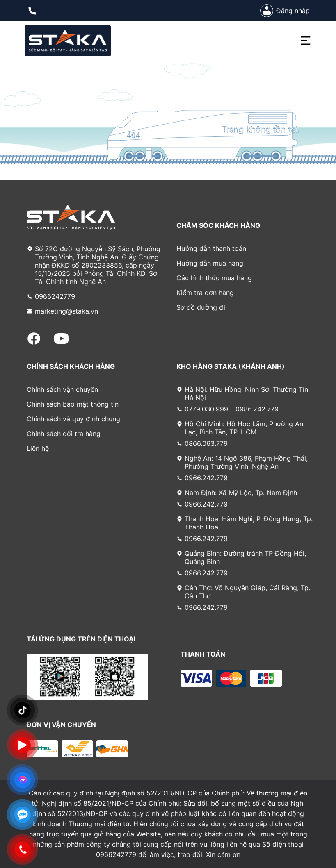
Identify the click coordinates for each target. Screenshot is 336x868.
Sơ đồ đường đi (201, 307)
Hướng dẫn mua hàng (210, 263)
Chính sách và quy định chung (73, 419)
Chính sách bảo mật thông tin (73, 404)
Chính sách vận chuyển (62, 389)
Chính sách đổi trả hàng (64, 434)
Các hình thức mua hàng (214, 278)
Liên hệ (38, 448)
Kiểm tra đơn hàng (205, 293)
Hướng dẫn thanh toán (211, 248)
